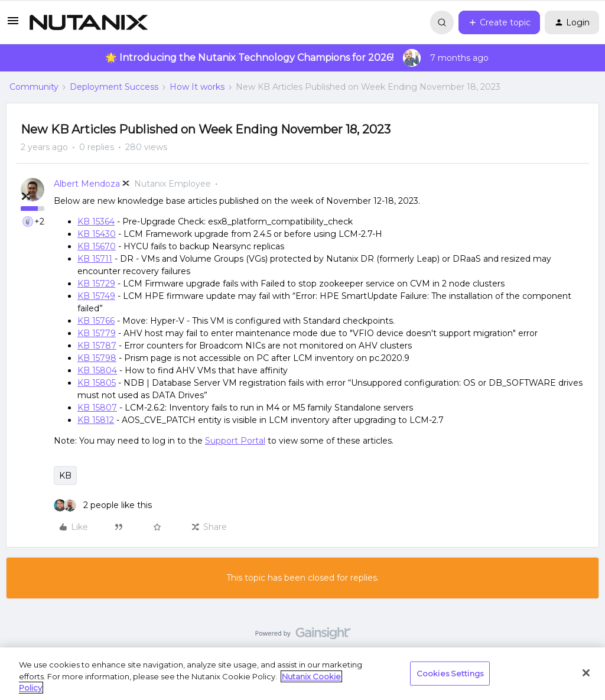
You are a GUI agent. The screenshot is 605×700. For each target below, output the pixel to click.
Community (34, 87)
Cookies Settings (450, 673)
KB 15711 (95, 259)
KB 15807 (97, 408)
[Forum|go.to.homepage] (89, 22)
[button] (13, 25)
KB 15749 (96, 296)
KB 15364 (96, 222)
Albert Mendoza (87, 184)
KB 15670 (97, 246)
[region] (302, 674)
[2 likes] (103, 505)
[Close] (586, 673)
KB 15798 (97, 358)
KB (65, 476)
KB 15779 (97, 333)
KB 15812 (96, 420)
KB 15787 (97, 346)
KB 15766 (96, 321)
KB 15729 (96, 284)
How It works (197, 87)
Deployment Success (114, 87)
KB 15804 (97, 370)
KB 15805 (97, 383)
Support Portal (235, 441)
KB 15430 (97, 234)
